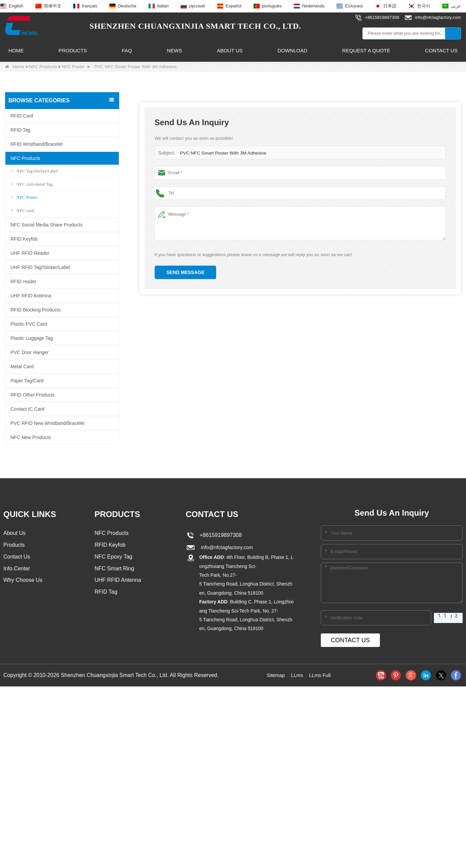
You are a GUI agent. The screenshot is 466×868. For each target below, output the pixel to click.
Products (73, 50)
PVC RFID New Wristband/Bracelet (47, 423)
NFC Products (43, 67)
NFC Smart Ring (114, 569)
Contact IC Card (27, 409)
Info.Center (17, 569)
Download (292, 50)
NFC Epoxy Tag (113, 557)
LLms (297, 675)
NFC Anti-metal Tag (32, 184)
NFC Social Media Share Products (46, 224)
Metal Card (22, 366)
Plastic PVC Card (29, 324)
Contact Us (441, 50)
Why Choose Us (23, 582)
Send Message (186, 272)
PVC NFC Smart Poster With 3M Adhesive (221, 153)
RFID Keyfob (24, 239)
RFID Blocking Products (36, 309)
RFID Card (22, 115)
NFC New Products (31, 437)
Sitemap (274, 675)
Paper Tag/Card (27, 380)
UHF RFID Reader (30, 253)
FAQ (127, 50)
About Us (230, 50)
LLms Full (321, 675)
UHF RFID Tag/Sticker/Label (40, 267)
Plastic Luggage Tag (32, 338)
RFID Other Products (33, 395)
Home (16, 50)
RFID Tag (20, 130)
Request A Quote (366, 50)
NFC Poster (73, 67)
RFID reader (23, 281)
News (174, 50)
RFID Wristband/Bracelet (37, 144)
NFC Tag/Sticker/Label (34, 171)
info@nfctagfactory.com (226, 547)
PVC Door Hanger (30, 352)
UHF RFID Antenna (31, 295)
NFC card (23, 210)
